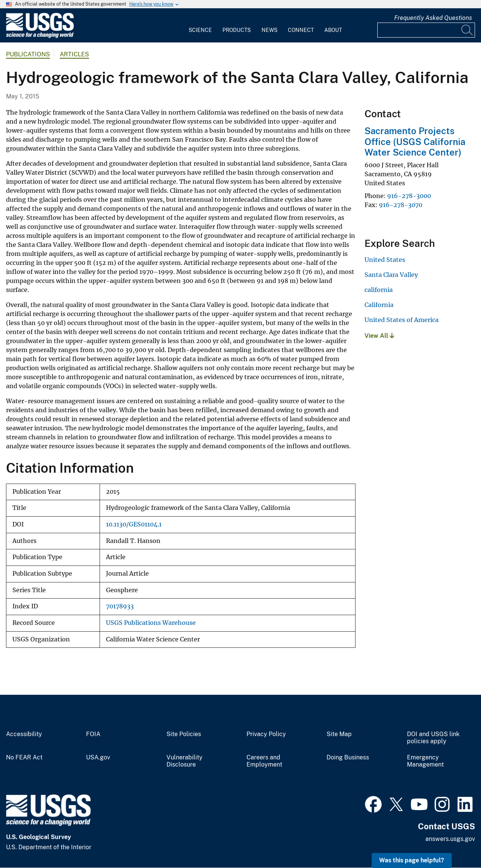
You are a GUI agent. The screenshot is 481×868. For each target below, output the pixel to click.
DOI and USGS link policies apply (433, 738)
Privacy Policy (266, 734)
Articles (74, 54)
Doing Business (348, 758)
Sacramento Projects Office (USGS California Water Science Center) (415, 142)
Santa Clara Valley (391, 275)
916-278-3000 (409, 196)
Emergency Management (425, 761)
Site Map (339, 734)
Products (237, 30)
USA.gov (98, 758)
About (333, 30)
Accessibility (24, 734)
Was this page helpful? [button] (412, 860)
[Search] (467, 30)
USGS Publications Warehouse (151, 623)
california (379, 290)
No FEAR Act (24, 758)
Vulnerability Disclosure (185, 761)
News (269, 30)
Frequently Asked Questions (433, 18)
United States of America (402, 320)
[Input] (426, 30)
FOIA (93, 734)
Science (200, 30)
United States (385, 260)
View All (379, 336)
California (379, 305)
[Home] (40, 36)
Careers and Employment (264, 761)
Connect (301, 30)
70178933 (120, 606)
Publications (28, 54)
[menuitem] (200, 26)
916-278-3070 (401, 205)
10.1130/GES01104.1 (134, 524)
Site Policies (184, 734)
